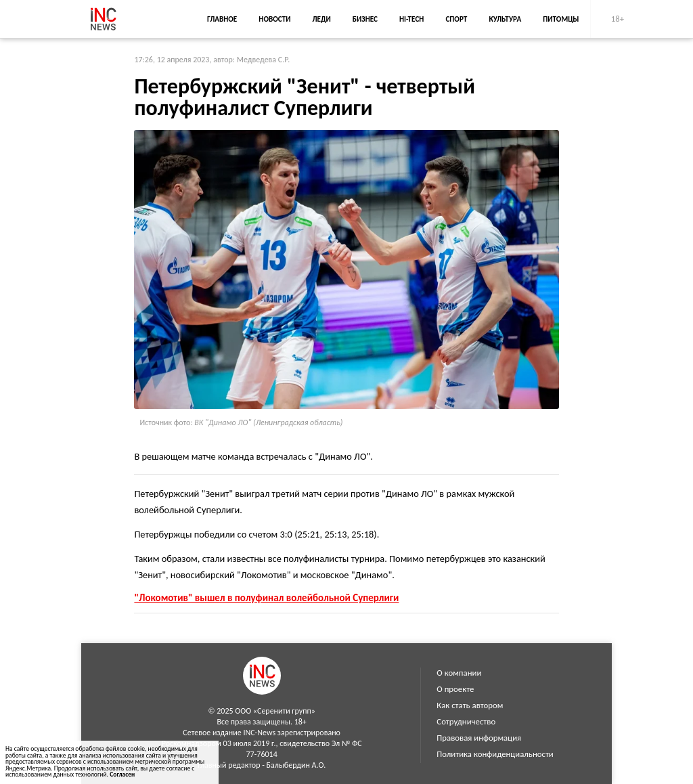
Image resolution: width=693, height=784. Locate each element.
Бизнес (365, 19)
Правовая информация (479, 738)
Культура (505, 19)
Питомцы (561, 19)
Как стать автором (470, 705)
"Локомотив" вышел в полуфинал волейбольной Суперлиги (266, 598)
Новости (274, 19)
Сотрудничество (466, 721)
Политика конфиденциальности (495, 754)
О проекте (455, 689)
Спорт (456, 19)
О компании (459, 673)
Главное (222, 19)
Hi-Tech (411, 19)
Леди (322, 19)
